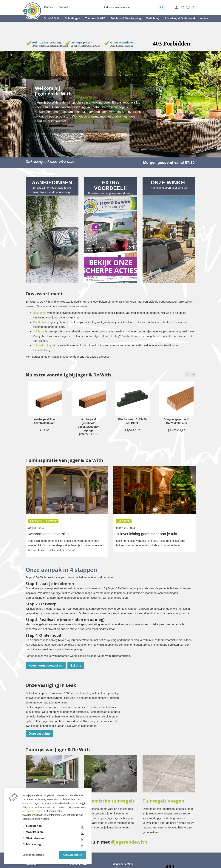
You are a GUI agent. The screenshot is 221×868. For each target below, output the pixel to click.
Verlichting (153, 18)
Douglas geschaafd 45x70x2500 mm (176, 421)
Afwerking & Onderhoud (180, 18)
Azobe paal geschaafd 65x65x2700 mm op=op (89, 425)
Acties (204, 18)
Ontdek (49, 7)
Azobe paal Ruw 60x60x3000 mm (45, 421)
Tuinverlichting (42, 345)
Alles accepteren (73, 855)
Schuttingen (72, 18)
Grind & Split (52, 18)
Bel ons (76, 666)
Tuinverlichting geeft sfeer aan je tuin (147, 534)
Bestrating (39, 313)
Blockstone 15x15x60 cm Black (132, 421)
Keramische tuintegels (109, 801)
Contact (63, 7)
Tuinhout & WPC (95, 18)
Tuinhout (38, 331)
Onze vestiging (39, 734)
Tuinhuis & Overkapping (126, 18)
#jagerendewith (129, 842)
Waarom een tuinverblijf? (49, 534)
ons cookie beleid (32, 811)
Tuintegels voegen (163, 801)
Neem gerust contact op (46, 666)
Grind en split (41, 322)
